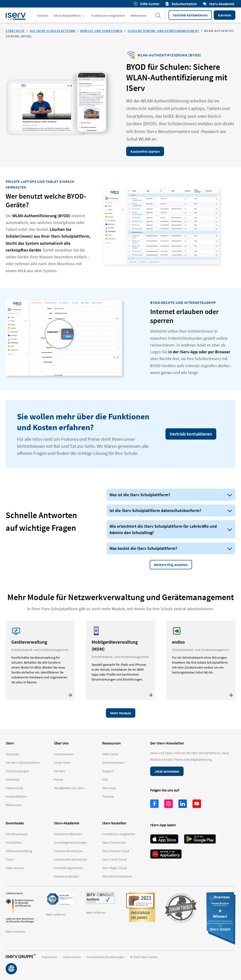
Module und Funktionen (101, 31)
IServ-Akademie (219, 4)
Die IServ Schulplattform (53, 31)
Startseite (15, 31)
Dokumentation (181, 4)
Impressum (49, 957)
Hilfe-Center (147, 4)
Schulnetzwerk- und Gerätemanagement (163, 31)
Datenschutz (72, 957)
